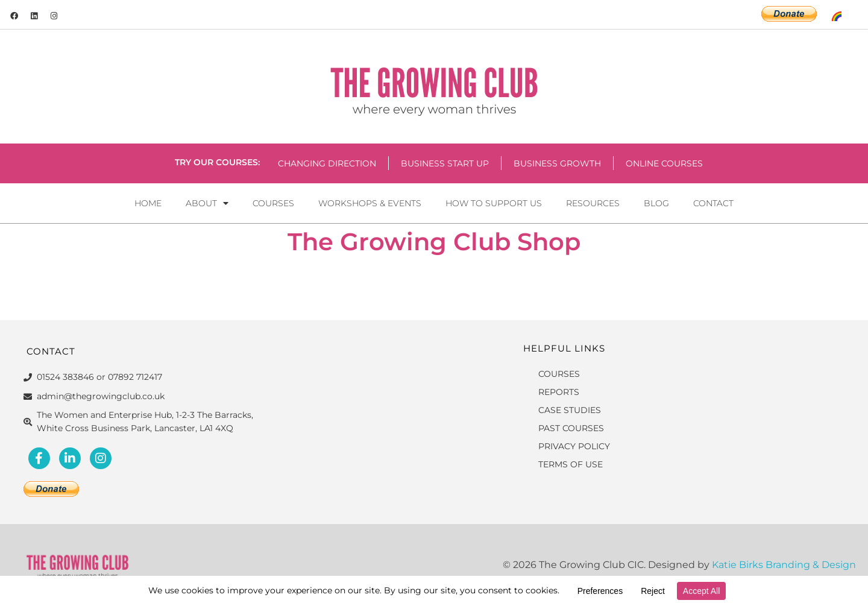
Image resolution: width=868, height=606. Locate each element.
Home (148, 203)
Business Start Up (445, 163)
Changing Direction (327, 163)
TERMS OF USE (571, 464)
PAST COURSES (571, 428)
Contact (713, 203)
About (207, 203)
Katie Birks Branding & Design (784, 565)
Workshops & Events (370, 203)
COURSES (559, 374)
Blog (656, 203)
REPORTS (559, 392)
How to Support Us (494, 203)
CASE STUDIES (570, 410)
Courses (273, 203)
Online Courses (664, 163)
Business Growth (557, 163)
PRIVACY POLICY (574, 446)
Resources (593, 203)
